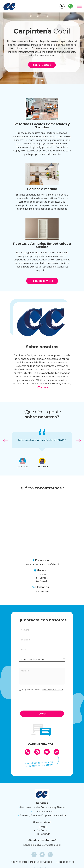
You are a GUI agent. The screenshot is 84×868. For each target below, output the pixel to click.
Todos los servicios (42, 281)
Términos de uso (19, 862)
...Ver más (42, 387)
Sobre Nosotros (42, 65)
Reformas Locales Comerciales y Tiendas (43, 807)
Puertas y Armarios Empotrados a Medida (43, 815)
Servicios (42, 803)
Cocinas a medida (43, 811)
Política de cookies (64, 862)
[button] (39, 81)
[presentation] (41, 700)
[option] (42, 440)
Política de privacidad (41, 862)
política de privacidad (52, 690)
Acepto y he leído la (42, 690)
